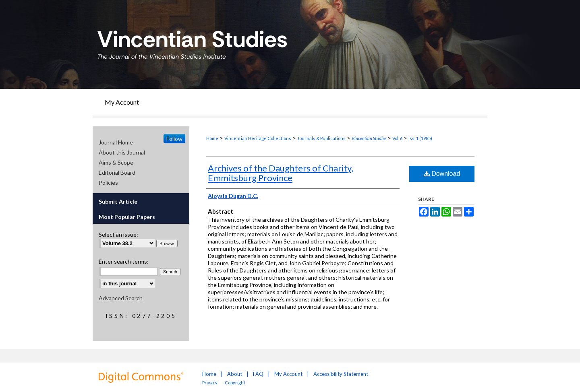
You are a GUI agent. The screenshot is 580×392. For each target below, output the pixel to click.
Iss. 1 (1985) (420, 138)
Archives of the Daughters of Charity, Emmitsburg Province (281, 173)
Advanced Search (121, 298)
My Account (288, 374)
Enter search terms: (124, 261)
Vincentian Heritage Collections (258, 138)
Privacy (210, 383)
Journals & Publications (321, 138)
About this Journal (122, 152)
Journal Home (116, 142)
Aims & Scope (116, 162)
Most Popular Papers (127, 217)
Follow (174, 139)
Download (442, 174)
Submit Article (118, 201)
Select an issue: (118, 234)
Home (212, 138)
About (235, 374)
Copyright (235, 383)
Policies (108, 183)
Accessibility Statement (341, 374)
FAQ (258, 374)
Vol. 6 (397, 138)
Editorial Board (117, 172)
